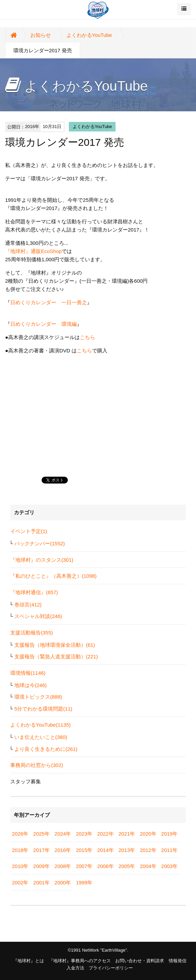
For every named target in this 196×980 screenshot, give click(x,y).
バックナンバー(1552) (40, 543)
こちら (87, 337)
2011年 (169, 850)
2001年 (42, 883)
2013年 (127, 850)
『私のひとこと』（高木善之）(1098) (53, 576)
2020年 (148, 834)
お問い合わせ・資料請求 (140, 961)
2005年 (127, 866)
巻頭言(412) (28, 605)
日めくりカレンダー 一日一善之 (49, 302)
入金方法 (75, 968)
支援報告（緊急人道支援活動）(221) (56, 656)
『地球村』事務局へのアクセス (80, 961)
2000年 (63, 883)
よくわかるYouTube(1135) (40, 725)
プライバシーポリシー (111, 968)
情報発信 (178, 961)
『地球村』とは (28, 961)
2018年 (20, 850)
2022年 (105, 834)
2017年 (42, 850)
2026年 (20, 834)
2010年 (20, 866)
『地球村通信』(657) (34, 592)
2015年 (84, 850)
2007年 (84, 866)
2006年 (105, 866)
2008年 (63, 866)
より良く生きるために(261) (46, 749)
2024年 (63, 834)
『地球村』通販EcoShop (33, 251)
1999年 (84, 883)
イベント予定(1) (29, 531)
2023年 (84, 834)
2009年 (42, 866)
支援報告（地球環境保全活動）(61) (55, 645)
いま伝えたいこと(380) (41, 737)
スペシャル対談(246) (38, 616)
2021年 (127, 834)
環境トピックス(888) (38, 697)
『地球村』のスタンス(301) (42, 560)
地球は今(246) (31, 685)
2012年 (148, 850)
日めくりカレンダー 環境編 (43, 324)
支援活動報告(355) (32, 633)
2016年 (63, 850)
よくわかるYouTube (89, 35)
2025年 (42, 834)
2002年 (20, 883)
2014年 (105, 850)
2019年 (169, 834)
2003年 (169, 866)
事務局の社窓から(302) (37, 765)
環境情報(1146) (28, 673)
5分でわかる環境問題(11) (43, 709)
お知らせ (41, 35)
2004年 (148, 866)
